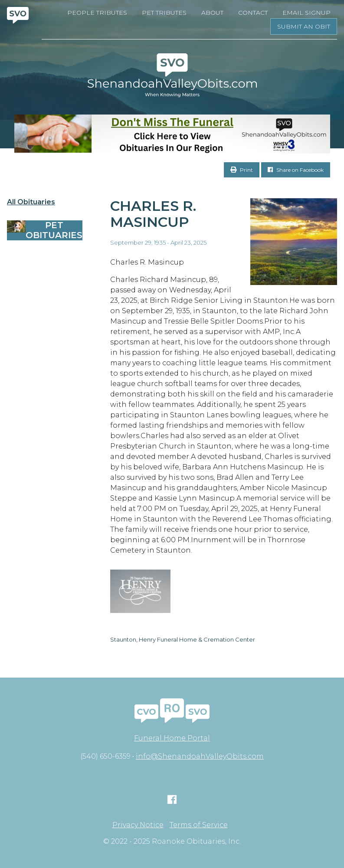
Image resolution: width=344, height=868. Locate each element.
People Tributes (97, 13)
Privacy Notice (138, 825)
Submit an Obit (304, 26)
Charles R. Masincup (153, 214)
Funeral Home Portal (172, 738)
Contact (253, 13)
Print (242, 170)
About (212, 13)
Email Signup (306, 13)
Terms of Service (199, 825)
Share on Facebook (296, 170)
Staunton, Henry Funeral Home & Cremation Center (183, 639)
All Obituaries (31, 202)
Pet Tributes (164, 13)
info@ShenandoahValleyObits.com (200, 756)
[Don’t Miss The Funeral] (172, 134)
